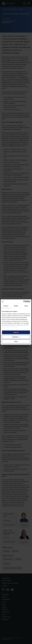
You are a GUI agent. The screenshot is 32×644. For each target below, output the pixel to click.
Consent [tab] (6, 306)
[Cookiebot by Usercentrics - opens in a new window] (23, 302)
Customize (16, 337)
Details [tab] (16, 306)
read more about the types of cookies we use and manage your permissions (15, 325)
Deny (16, 341)
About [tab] (26, 306)
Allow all (16, 332)
